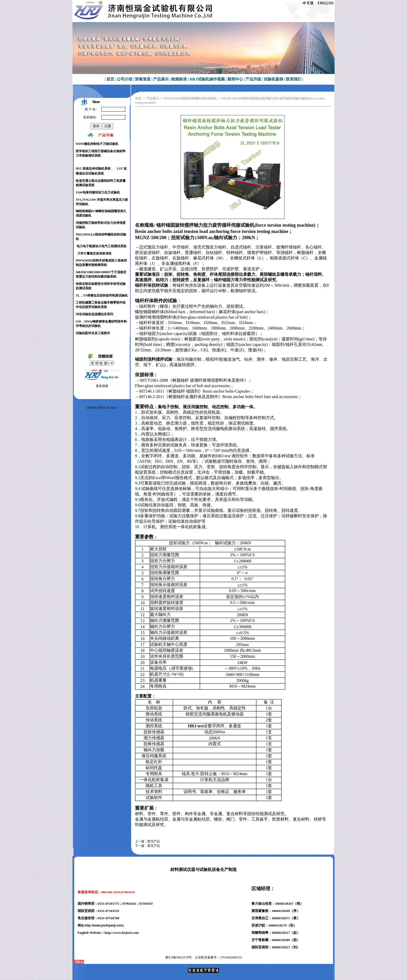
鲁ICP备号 (179, 957)
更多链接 (102, 386)
